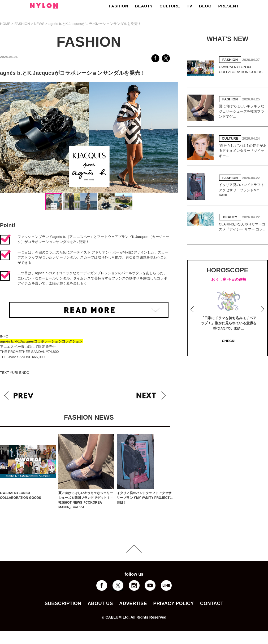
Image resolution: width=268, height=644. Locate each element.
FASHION (119, 6)
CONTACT (212, 603)
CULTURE (170, 6)
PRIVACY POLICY (173, 603)
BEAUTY (144, 6)
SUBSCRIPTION (63, 603)
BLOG (205, 6)
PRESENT (228, 6)
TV (190, 6)
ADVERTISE (133, 603)
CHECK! (229, 341)
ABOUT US (100, 603)
